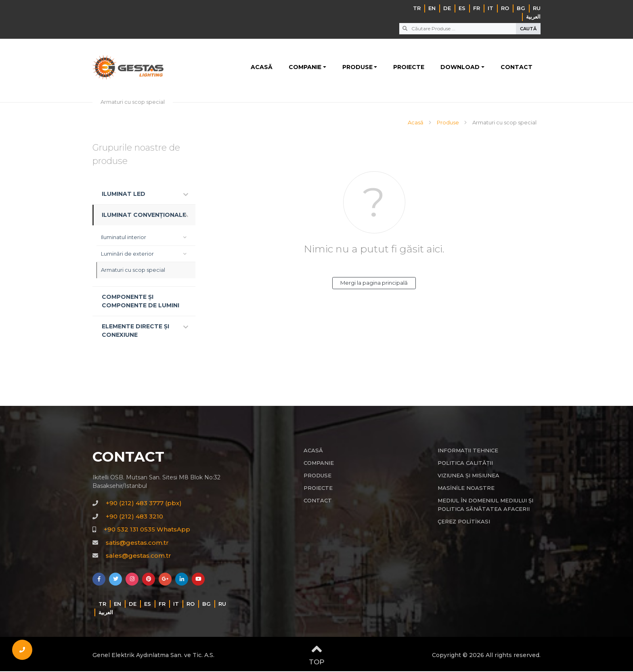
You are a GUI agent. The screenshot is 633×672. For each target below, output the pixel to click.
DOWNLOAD (460, 67)
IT (490, 8)
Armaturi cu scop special (133, 271)
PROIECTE (409, 67)
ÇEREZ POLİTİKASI (464, 522)
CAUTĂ (528, 29)
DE (447, 8)
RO (505, 8)
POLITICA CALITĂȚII (465, 463)
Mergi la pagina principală (374, 283)
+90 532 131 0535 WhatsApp (147, 530)
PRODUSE (357, 67)
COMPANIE (305, 67)
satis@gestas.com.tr (137, 543)
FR (477, 8)
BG (521, 8)
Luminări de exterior (127, 254)
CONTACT (517, 67)
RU (537, 8)
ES (462, 8)
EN (432, 8)
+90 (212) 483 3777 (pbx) (144, 504)
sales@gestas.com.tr (138, 556)
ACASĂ (262, 67)
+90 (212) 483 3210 (134, 517)
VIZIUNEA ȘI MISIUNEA (468, 476)
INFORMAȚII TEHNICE (468, 451)
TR (417, 8)
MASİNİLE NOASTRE (466, 488)
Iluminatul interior (124, 238)
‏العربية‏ (533, 17)
